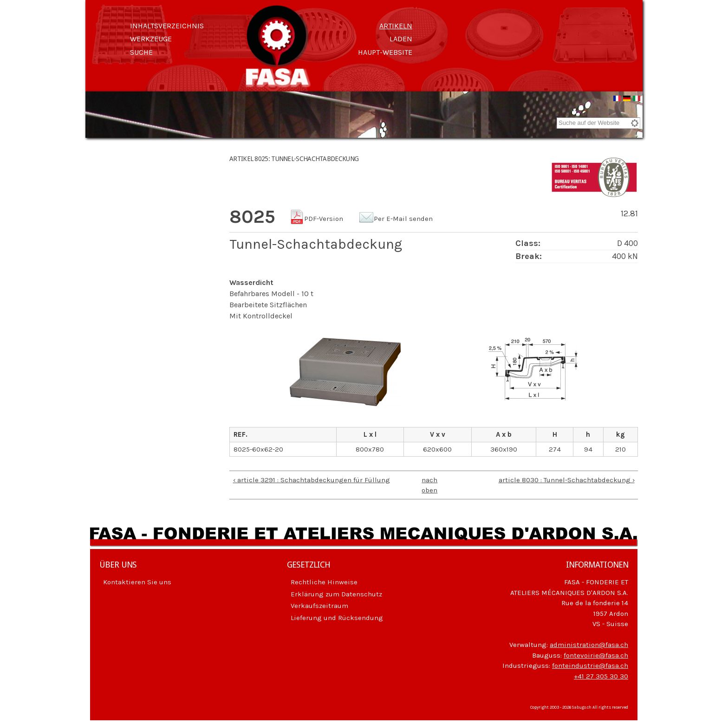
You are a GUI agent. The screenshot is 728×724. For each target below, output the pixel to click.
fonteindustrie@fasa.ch (590, 667)
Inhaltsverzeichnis (167, 26)
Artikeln (396, 26)
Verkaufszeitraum (319, 607)
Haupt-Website (385, 52)
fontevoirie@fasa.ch (596, 657)
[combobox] (598, 125)
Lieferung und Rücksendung (337, 619)
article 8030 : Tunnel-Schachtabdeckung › (567, 481)
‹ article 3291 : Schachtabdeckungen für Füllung (312, 481)
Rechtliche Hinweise (324, 583)
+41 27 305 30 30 (601, 678)
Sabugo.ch (582, 709)
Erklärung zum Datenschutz (336, 595)
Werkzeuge (151, 39)
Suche (141, 52)
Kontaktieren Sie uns (137, 583)
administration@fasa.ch (589, 646)
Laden (401, 39)
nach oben (429, 487)
